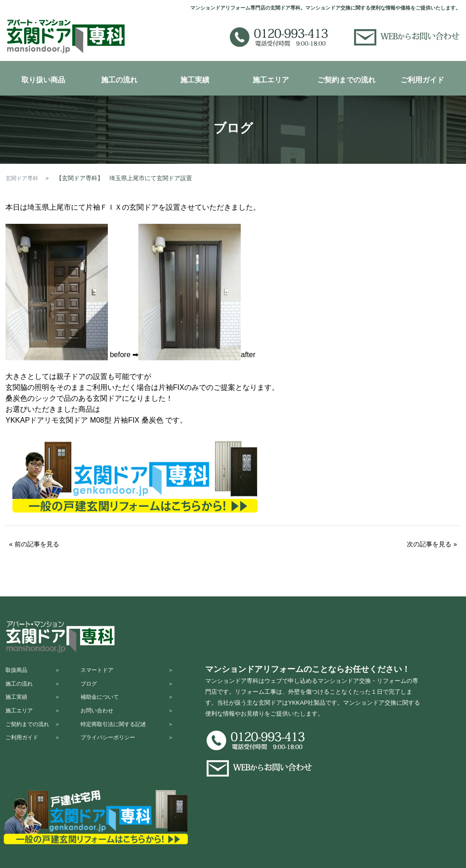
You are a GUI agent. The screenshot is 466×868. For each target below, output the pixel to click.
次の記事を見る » (432, 544)
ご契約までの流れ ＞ (35, 744)
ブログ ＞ (135, 690)
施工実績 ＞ (35, 708)
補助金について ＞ (135, 708)
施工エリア (271, 80)
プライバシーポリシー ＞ (135, 761)
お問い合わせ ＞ (135, 726)
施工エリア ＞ (35, 726)
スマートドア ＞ (135, 673)
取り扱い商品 (43, 80)
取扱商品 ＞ (35, 673)
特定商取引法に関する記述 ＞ (135, 744)
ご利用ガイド (422, 80)
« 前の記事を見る (34, 544)
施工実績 (195, 80)
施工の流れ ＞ (35, 690)
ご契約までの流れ (346, 80)
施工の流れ (119, 80)
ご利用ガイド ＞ (35, 761)
